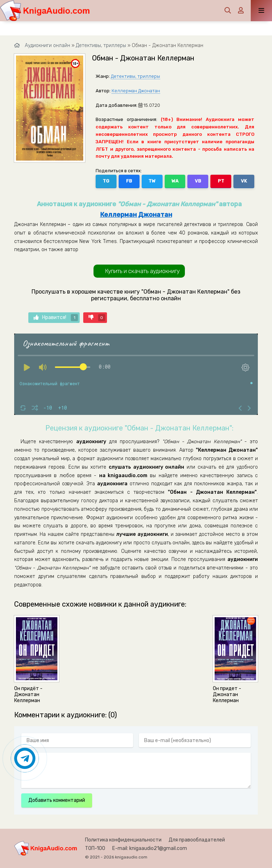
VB (198, 181)
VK (244, 181)
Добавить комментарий (57, 800)
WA (175, 181)
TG (106, 181)
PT (221, 181)
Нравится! (56, 318)
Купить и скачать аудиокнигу (142, 271)
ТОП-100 (95, 848)
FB (129, 181)
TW (152, 181)
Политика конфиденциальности (123, 840)
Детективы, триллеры (135, 76)
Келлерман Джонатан (136, 91)
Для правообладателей (197, 840)
